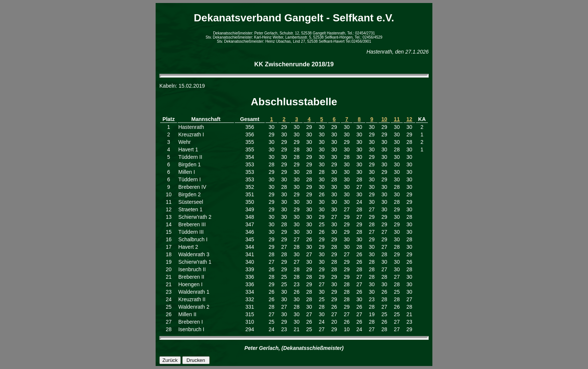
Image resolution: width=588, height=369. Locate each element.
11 (397, 119)
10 (384, 119)
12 (409, 119)
